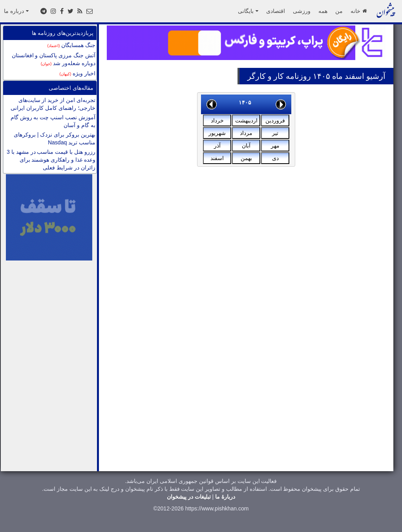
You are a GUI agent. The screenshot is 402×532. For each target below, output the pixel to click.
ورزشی (302, 11)
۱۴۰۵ (245, 102)
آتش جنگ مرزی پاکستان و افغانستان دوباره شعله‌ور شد (54, 59)
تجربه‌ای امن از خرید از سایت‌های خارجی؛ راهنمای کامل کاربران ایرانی (53, 104)
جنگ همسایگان (71, 45)
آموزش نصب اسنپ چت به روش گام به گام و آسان (53, 121)
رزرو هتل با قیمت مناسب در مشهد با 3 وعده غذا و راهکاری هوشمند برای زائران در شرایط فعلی (51, 160)
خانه (359, 11)
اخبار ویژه (78, 73)
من (339, 11)
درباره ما (16, 11)
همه (323, 11)
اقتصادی (276, 11)
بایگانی (248, 11)
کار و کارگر (266, 76)
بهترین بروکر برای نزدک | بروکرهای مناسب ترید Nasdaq (55, 138)
